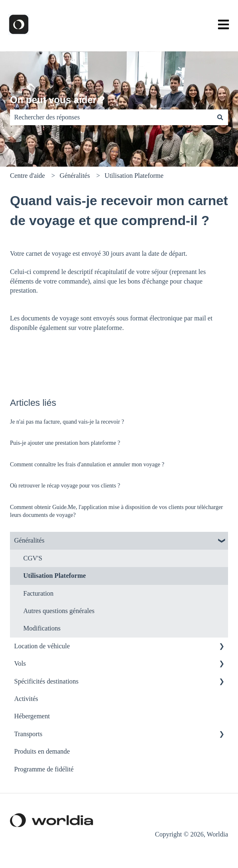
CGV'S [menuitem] (33, 558)
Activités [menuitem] (26, 699)
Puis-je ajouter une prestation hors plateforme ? (65, 443)
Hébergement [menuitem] (32, 716)
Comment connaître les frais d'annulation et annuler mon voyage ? (87, 464)
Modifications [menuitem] (42, 628)
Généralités (75, 176)
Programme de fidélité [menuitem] (44, 769)
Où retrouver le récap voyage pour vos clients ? (65, 486)
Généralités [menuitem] (29, 540)
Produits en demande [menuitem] (42, 751)
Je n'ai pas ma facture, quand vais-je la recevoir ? (67, 422)
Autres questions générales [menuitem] (59, 611)
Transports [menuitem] (28, 734)
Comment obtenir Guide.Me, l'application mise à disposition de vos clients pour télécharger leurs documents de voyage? (117, 511)
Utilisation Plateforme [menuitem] (55, 576)
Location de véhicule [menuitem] (42, 646)
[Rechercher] (220, 117)
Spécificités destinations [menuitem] (46, 681)
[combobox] (111, 117)
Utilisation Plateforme (134, 176)
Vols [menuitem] (20, 663)
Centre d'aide (27, 176)
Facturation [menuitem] (38, 593)
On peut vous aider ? (58, 100)
